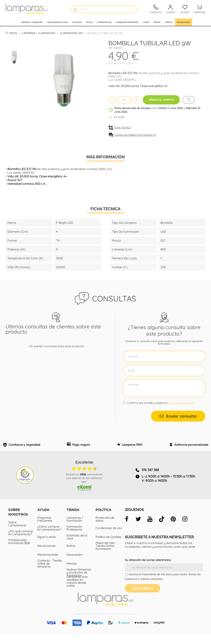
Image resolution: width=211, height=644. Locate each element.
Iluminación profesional (127, 22)
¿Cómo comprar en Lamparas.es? (49, 537)
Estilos (89, 22)
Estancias (77, 22)
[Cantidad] (124, 100)
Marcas (157, 22)
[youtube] (150, 528)
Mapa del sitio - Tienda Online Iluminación (106, 555)
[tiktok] (162, 528)
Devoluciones (47, 555)
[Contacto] (156, 9)
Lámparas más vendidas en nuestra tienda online (77, 590)
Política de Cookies (108, 546)
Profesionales (184, 22)
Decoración (74, 564)
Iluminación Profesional (74, 537)
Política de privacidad (182, 403)
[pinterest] (173, 528)
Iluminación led (104, 22)
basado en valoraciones (84, 484)
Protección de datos (105, 528)
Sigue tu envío (47, 546)
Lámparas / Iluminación (32, 22)
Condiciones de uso (109, 537)
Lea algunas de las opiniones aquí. (84, 489)
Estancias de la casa (77, 546)
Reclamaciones (48, 564)
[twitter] (138, 528)
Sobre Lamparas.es (17, 533)
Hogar (146, 22)
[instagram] (185, 528)
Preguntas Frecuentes (45, 528)
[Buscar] (104, 9)
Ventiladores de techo (58, 22)
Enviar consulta (178, 416)
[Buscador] (75, 10)
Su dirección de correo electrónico (148, 569)
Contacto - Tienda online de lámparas (50, 573)
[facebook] (127, 528)
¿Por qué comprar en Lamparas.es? (21, 542)
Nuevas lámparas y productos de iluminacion (79, 582)
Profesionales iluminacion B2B (19, 551)
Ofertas (169, 22)
